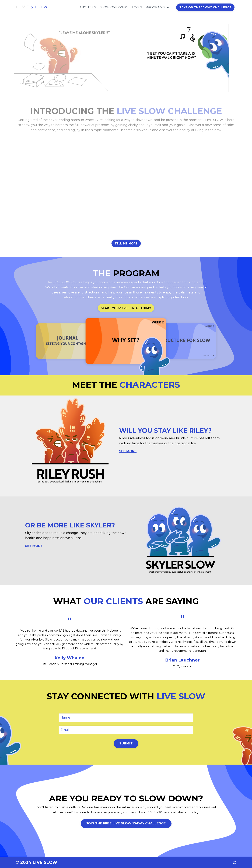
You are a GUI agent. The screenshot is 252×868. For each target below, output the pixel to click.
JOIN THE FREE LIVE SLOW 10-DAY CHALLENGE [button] (126, 823)
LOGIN (137, 7)
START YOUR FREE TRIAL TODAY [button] (126, 308)
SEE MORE (128, 451)
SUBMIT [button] (126, 743)
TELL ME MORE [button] (126, 243)
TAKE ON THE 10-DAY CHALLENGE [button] (205, 7)
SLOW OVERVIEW (114, 7)
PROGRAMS (157, 7)
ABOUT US (88, 7)
